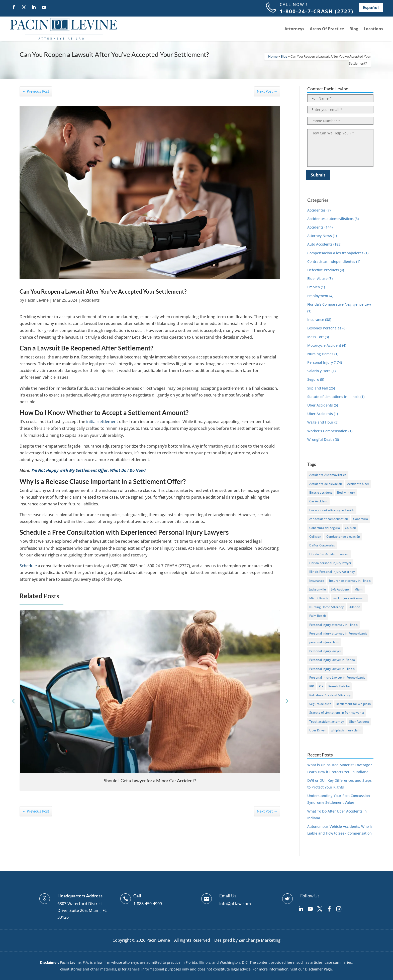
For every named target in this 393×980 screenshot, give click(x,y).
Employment (318, 296)
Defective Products (323, 270)
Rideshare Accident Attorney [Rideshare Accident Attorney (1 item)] (330, 695)
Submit (318, 175)
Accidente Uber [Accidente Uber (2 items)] (358, 484)
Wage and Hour (320, 422)
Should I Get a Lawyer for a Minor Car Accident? (150, 780)
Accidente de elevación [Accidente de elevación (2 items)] (326, 484)
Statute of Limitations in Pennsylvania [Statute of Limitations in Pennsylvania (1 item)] (337, 713)
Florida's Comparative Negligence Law (339, 304)
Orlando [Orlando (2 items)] (354, 607)
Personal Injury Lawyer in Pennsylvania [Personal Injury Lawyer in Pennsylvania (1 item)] (337, 677)
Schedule (28, 566)
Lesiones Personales (324, 328)
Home (273, 56)
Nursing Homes (320, 354)
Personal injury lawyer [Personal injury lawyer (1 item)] (325, 651)
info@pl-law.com (235, 904)
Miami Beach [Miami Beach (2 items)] (319, 598)
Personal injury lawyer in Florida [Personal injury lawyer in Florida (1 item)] (332, 660)
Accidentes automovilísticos (330, 219)
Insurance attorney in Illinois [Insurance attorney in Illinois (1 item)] (350, 581)
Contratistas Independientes (331, 261)
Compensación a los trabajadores (335, 253)
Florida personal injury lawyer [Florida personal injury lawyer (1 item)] (330, 563)
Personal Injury (320, 362)
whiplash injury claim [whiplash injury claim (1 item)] (346, 730)
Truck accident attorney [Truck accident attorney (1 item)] (327, 722)
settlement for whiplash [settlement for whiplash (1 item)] (354, 704)
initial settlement (102, 422)
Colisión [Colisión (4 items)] (351, 528)
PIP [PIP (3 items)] (321, 686)
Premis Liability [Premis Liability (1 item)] (339, 686)
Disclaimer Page (318, 969)
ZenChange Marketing (260, 940)
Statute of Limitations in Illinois (333, 397)
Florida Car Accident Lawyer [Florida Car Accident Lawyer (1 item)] (329, 554)
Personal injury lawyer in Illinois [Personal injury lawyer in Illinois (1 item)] (332, 669)
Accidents (91, 300)
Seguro (313, 379)
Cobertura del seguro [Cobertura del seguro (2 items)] (325, 528)
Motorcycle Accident (324, 345)
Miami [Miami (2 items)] (359, 589)
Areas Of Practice (327, 29)
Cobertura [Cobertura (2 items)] (361, 519)
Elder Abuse (317, 278)
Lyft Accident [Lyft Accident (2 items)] (340, 589)
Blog (354, 29)
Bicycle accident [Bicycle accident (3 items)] (321, 493)
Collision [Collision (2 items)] (315, 537)
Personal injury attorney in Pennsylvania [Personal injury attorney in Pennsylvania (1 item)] (338, 633)
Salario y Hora (319, 371)
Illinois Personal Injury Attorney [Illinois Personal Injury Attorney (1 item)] (332, 572)
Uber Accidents (320, 405)
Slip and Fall (318, 388)
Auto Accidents (320, 244)
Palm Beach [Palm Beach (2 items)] (318, 616)
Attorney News (320, 236)
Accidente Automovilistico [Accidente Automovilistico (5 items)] (328, 475)
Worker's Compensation (327, 431)
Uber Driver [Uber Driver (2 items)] (318, 730)
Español (371, 8)
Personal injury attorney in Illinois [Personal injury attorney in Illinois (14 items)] (333, 625)
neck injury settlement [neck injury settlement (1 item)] (349, 598)
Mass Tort (316, 337)
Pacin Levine (37, 300)
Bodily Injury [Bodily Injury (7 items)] (346, 493)
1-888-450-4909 (148, 904)
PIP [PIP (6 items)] (312, 686)
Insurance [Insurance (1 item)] (317, 581)
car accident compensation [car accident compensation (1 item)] (329, 519)
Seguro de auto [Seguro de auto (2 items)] (320, 704)
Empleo (314, 287)
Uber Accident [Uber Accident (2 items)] (359, 722)
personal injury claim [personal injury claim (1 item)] (324, 642)
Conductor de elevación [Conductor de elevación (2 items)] (343, 537)
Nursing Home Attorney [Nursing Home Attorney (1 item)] (326, 607)
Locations (373, 29)
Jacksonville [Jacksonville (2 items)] (318, 589)
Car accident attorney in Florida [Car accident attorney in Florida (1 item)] (332, 510)
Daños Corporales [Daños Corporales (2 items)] (322, 545)
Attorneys (294, 29)
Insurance (316, 320)
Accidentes (316, 210)
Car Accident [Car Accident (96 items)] (318, 501)
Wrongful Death (321, 439)
